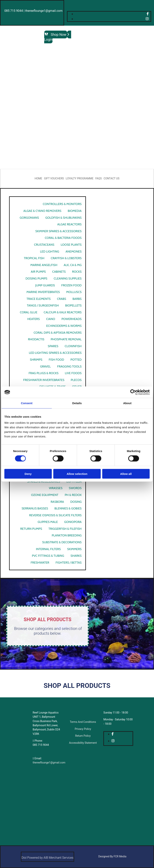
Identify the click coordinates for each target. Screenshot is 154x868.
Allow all (126, 474)
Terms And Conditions (83, 722)
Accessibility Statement (83, 743)
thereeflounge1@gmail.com (49, 763)
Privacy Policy (83, 729)
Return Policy (83, 736)
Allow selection (77, 474)
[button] (56, 34)
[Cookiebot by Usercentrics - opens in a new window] (133, 392)
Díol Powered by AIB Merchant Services (47, 858)
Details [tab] (77, 403)
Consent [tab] (27, 403)
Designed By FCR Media (112, 856)
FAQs (99, 178)
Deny (28, 474)
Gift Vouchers (54, 178)
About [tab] (127, 403)
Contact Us (111, 178)
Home (38, 178)
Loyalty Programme (80, 178)
